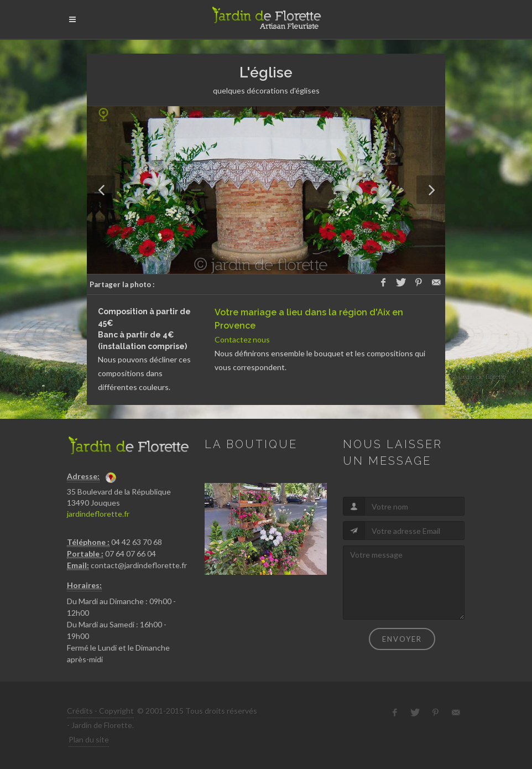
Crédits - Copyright (100, 711)
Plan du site (89, 739)
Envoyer (402, 639)
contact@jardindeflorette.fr (139, 565)
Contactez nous (242, 339)
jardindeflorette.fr (98, 514)
